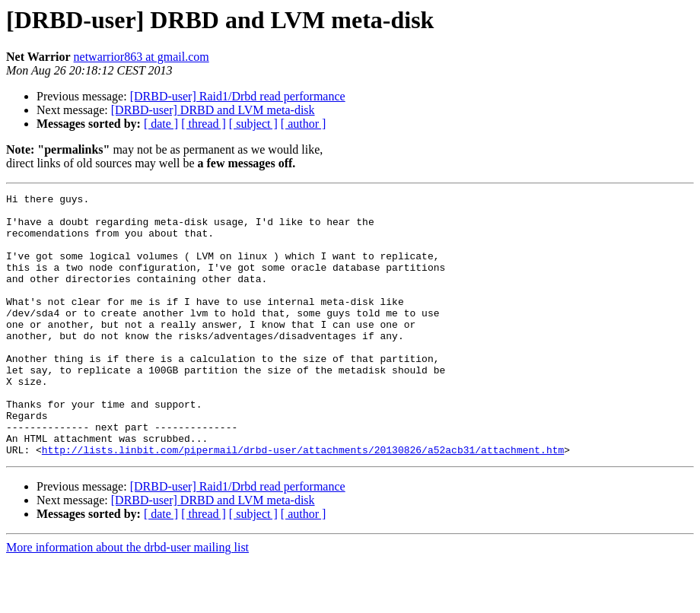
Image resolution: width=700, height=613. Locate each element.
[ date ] (161, 124)
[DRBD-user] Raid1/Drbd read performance (238, 96)
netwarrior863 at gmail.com (142, 57)
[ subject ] (253, 124)
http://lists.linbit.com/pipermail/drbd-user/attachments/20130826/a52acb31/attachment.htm (303, 502)
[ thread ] (204, 124)
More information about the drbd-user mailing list (127, 600)
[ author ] (304, 124)
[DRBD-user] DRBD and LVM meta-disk (213, 110)
